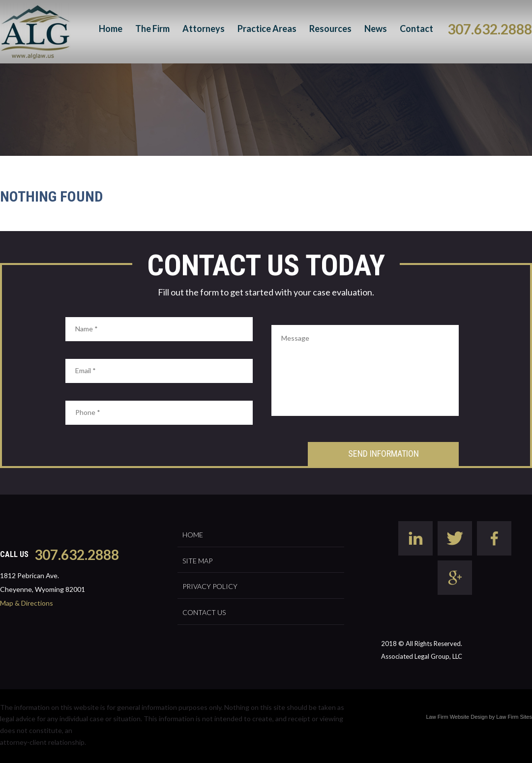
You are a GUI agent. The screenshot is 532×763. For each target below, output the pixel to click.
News (376, 29)
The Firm (152, 29)
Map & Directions (27, 603)
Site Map (197, 561)
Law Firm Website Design (457, 717)
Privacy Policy (210, 586)
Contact (416, 29)
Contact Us (204, 612)
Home (111, 29)
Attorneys (204, 29)
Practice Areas (267, 29)
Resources (330, 29)
